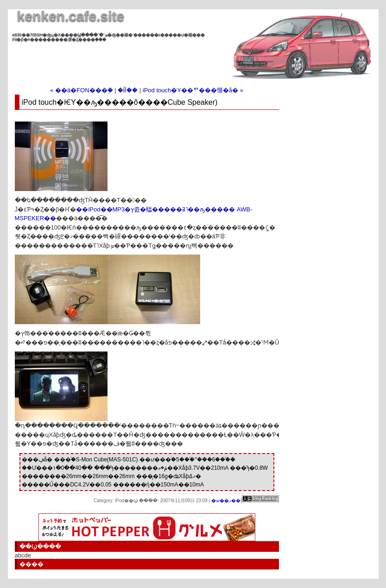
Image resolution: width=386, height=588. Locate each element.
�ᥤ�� (128, 90)
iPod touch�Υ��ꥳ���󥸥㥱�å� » (193, 90)
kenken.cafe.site (71, 16)
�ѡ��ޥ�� (226, 501)
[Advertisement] (121, 56)
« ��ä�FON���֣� (82, 90)
